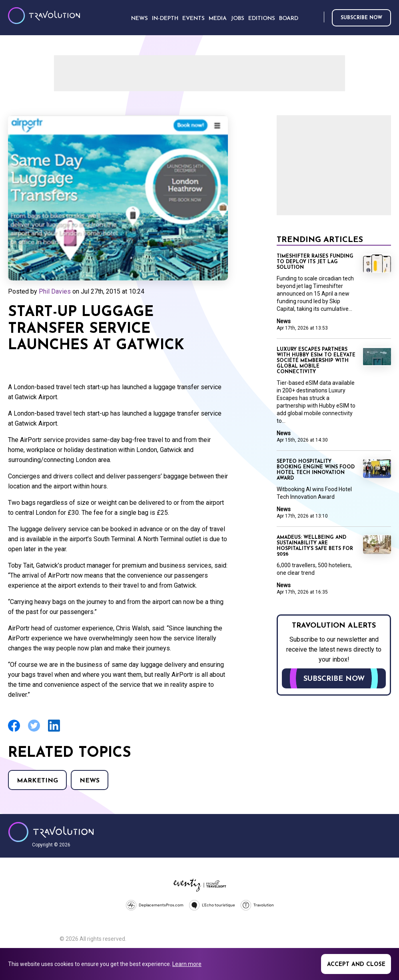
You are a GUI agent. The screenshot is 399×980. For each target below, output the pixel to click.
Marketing (37, 781)
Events (194, 19)
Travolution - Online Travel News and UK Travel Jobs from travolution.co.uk (51, 832)
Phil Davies (55, 291)
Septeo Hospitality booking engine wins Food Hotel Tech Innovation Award (316, 470)
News (90, 781)
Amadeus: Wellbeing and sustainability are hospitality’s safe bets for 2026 (315, 546)
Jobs (237, 19)
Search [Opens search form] (316, 17)
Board (289, 19)
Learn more (187, 964)
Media (218, 19)
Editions (262, 19)
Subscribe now (361, 18)
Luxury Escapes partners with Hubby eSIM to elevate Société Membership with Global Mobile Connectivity (316, 361)
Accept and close (356, 965)
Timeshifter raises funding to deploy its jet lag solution (315, 262)
